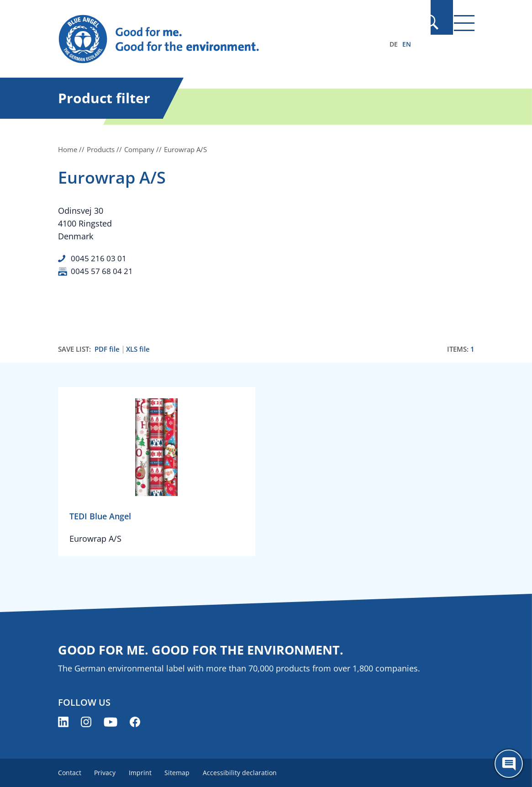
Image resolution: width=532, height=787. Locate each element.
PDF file (107, 349)
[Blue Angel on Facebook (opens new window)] (135, 721)
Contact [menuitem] (70, 772)
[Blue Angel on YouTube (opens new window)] (111, 721)
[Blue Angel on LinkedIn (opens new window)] (63, 721)
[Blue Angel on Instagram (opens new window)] (86, 721)
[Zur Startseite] (204, 39)
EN (407, 44)
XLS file (138, 349)
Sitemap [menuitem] (182, 772)
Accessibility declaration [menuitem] (246, 772)
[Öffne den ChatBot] (509, 764)
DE (394, 44)
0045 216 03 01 (99, 258)
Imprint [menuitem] (143, 772)
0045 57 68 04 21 (103, 271)
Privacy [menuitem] (107, 772)
